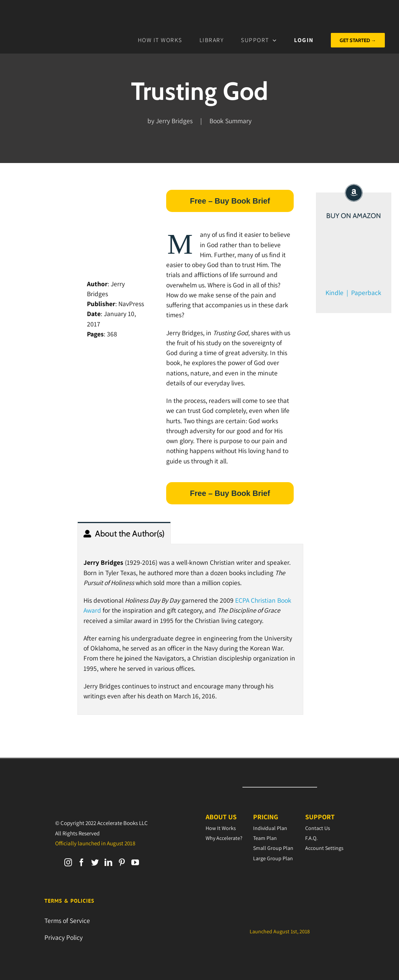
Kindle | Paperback (353, 293)
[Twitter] (95, 863)
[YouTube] (135, 863)
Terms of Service (67, 920)
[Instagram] (68, 863)
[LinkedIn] (108, 863)
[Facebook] (82, 863)
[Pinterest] (122, 863)
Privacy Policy (64, 937)
